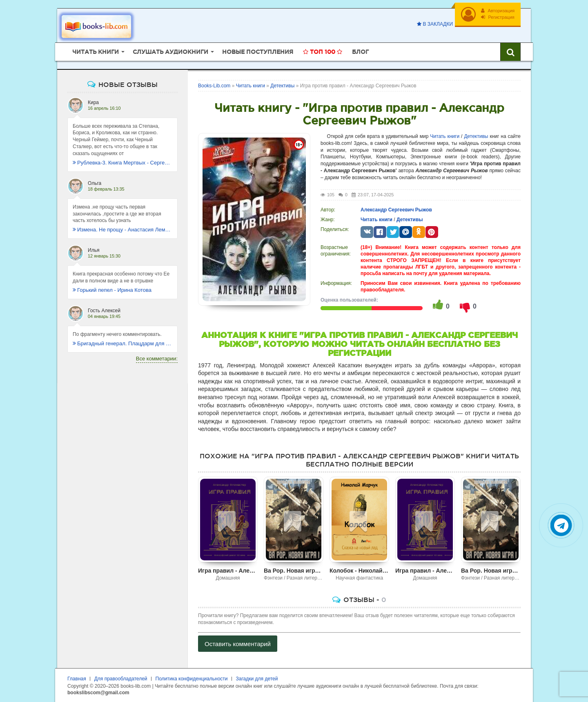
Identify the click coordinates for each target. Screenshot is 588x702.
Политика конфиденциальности (192, 678)
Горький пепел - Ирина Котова (112, 289)
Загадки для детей (257, 678)
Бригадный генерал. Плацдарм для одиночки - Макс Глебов (122, 343)
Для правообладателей (121, 678)
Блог (360, 51)
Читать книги (445, 136)
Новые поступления (258, 51)
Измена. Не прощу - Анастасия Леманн (122, 229)
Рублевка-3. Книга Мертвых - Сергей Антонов (122, 162)
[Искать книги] (510, 51)
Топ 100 (323, 51)
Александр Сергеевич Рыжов (396, 209)
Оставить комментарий (238, 643)
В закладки (434, 24)
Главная (77, 678)
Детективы (476, 136)
